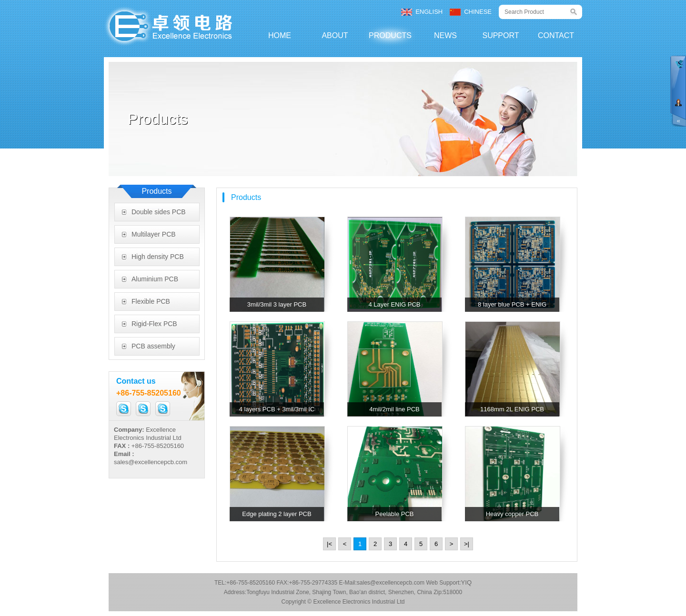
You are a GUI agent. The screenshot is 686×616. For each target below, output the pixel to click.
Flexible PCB (151, 301)
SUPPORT (500, 35)
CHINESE (478, 12)
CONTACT (556, 35)
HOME (280, 35)
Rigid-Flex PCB (154, 324)
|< (329, 544)
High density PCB (158, 257)
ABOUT (335, 35)
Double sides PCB (159, 212)
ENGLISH (429, 12)
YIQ (466, 582)
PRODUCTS (390, 35)
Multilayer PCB (154, 234)
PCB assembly (153, 346)
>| (467, 544)
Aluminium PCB (155, 279)
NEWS (445, 35)
